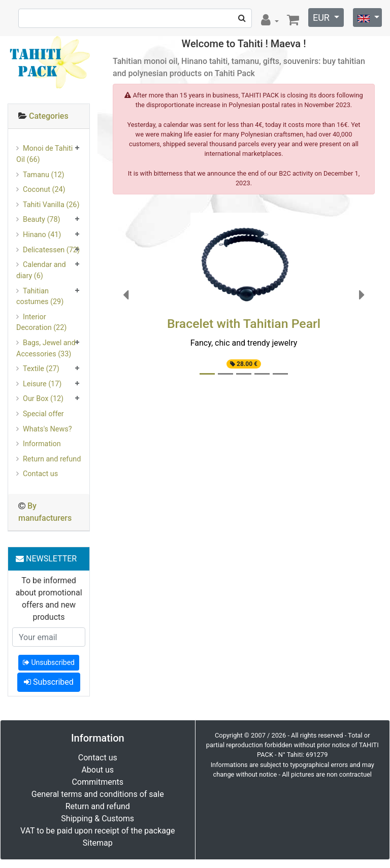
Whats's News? (47, 429)
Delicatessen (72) (51, 250)
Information (42, 444)
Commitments (97, 782)
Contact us (40, 474)
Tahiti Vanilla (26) (51, 205)
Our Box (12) (43, 399)
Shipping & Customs (97, 819)
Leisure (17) (42, 384)
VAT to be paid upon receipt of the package (97, 831)
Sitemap (98, 843)
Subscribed (49, 682)
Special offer (43, 414)
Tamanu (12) (44, 175)
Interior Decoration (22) (41, 323)
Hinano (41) (42, 235)
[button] (126, 295)
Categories (49, 116)
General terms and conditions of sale (98, 794)
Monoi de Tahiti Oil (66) (44, 154)
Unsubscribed (49, 662)
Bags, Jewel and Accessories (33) (46, 348)
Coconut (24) (44, 190)
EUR (322, 18)
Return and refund (52, 459)
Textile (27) (41, 369)
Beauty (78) (42, 220)
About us (97, 770)
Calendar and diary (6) (41, 270)
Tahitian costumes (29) (40, 297)
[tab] (49, 116)
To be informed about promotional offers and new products (48, 599)
